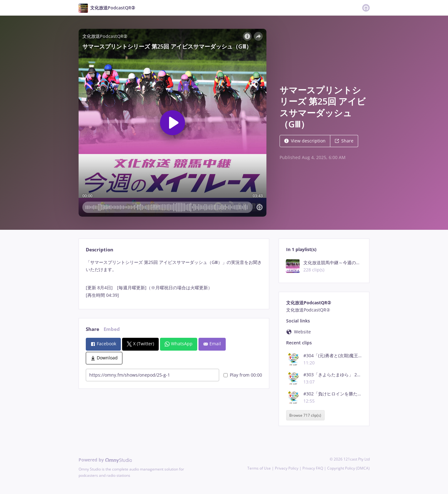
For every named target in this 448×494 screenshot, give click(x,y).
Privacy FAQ (313, 468)
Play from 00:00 (243, 375)
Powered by (105, 460)
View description (305, 141)
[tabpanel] (174, 279)
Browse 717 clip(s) (305, 415)
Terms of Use (259, 468)
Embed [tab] (112, 329)
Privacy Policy (287, 468)
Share (344, 141)
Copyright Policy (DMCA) (348, 468)
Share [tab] (93, 329)
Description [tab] (100, 250)
